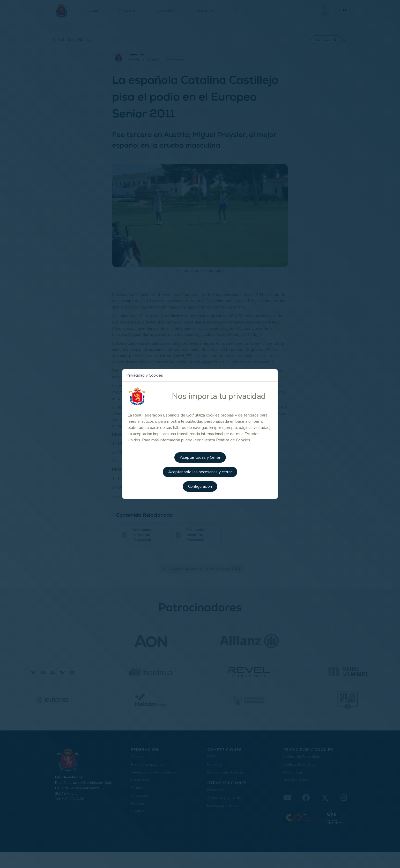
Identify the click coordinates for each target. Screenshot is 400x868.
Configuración (200, 486)
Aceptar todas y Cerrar (200, 457)
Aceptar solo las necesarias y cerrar (200, 472)
